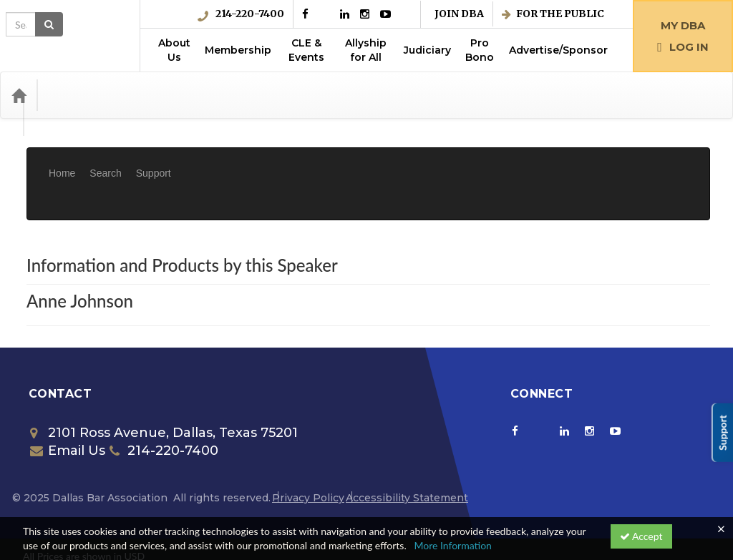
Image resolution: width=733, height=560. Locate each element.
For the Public (553, 14)
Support (154, 162)
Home (62, 162)
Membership (238, 50)
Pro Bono (480, 50)
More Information (453, 545)
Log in (683, 47)
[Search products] (560, 95)
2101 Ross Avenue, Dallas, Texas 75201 (164, 390)
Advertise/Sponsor (558, 50)
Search (105, 162)
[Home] (19, 95)
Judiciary (427, 50)
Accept (641, 536)
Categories (79, 95)
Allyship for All (366, 50)
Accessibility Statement (407, 455)
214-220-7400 (241, 14)
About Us (174, 50)
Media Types (154, 95)
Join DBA (459, 14)
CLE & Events (306, 50)
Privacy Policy (308, 455)
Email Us (68, 408)
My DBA (683, 25)
